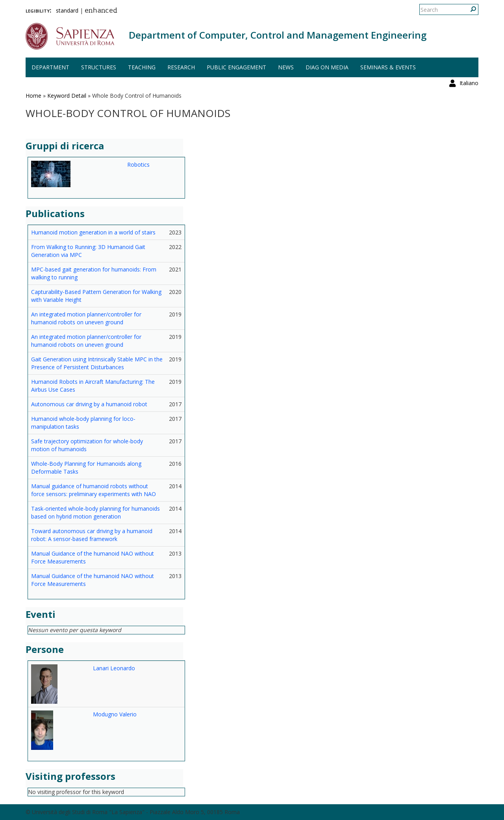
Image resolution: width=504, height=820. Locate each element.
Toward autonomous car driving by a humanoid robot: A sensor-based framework (92, 535)
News (286, 67)
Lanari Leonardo (114, 668)
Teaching (142, 67)
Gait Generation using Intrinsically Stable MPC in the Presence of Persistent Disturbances (97, 363)
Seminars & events (388, 67)
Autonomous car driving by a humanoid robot (89, 404)
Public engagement (236, 67)
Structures (99, 67)
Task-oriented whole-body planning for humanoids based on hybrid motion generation (95, 512)
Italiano (469, 10)
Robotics (138, 165)
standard (67, 10)
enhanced (101, 11)
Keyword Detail (67, 96)
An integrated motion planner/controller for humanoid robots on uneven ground (86, 318)
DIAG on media (327, 67)
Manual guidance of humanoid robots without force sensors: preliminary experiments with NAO (94, 490)
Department (50, 67)
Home (33, 96)
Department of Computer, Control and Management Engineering (278, 35)
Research (181, 67)
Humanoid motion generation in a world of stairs (93, 232)
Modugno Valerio (115, 714)
